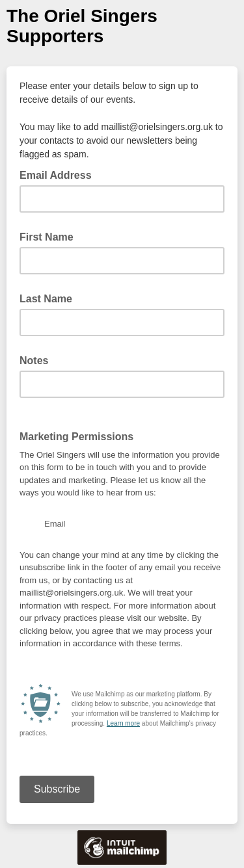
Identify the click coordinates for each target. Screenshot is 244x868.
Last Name (46, 299)
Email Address (60, 174)
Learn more (123, 723)
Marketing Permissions (76, 437)
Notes (34, 361)
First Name (47, 237)
